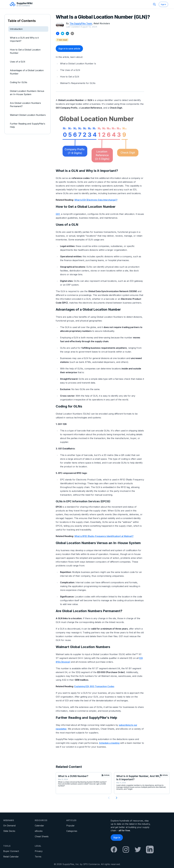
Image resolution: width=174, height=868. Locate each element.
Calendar (39, 826)
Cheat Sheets (42, 836)
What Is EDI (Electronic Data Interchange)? (96, 200)
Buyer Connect (11, 851)
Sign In (163, 4)
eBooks (39, 831)
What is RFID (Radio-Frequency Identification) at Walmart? (104, 536)
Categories (72, 831)
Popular (70, 826)
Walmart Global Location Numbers (28, 115)
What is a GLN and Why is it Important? (24, 39)
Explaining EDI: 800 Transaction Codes (94, 686)
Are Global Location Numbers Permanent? (25, 105)
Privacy (39, 851)
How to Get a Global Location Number (25, 51)
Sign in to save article (69, 49)
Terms (38, 857)
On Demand (9, 826)
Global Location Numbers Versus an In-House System (27, 93)
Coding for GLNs (19, 82)
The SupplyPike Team (81, 23)
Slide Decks (9, 831)
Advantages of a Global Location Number (27, 72)
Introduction (16, 29)
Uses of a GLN (18, 62)
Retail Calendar (11, 857)
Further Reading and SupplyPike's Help (28, 125)
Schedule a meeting (109, 743)
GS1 (58, 214)
